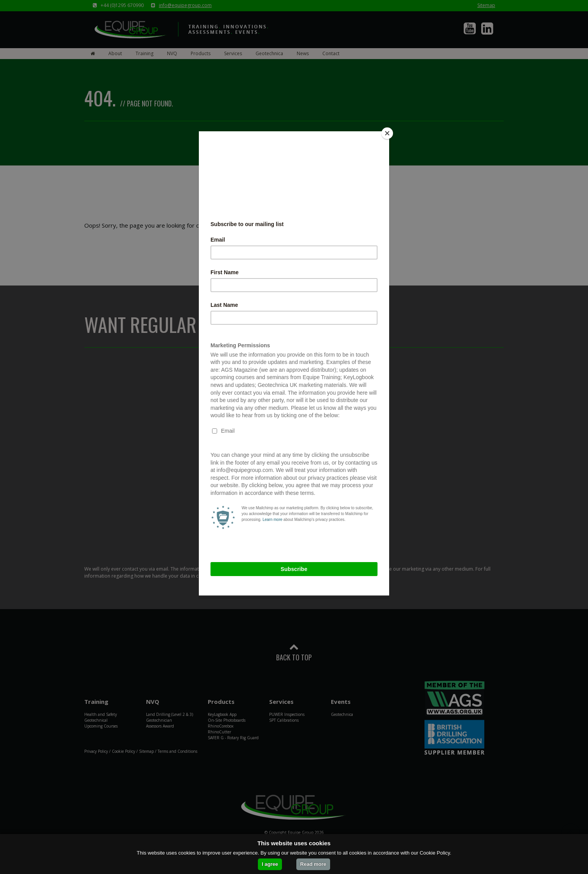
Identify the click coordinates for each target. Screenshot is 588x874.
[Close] (387, 133)
